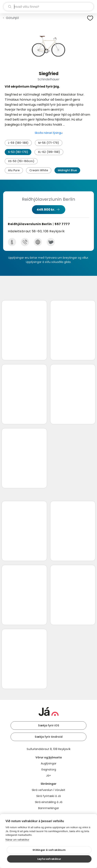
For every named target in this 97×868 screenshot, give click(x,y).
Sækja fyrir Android (49, 737)
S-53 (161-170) (18, 152)
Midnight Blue (67, 170)
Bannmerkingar (49, 808)
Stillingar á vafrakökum (49, 850)
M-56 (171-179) (49, 143)
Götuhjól (12, 18)
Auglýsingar (49, 763)
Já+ (48, 776)
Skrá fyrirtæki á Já (48, 796)
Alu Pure (14, 170)
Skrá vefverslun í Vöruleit (48, 790)
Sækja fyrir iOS (49, 725)
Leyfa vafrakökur (49, 859)
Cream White (39, 170)
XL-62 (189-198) (49, 152)
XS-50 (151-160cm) (21, 161)
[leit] (48, 7)
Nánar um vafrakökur (17, 840)
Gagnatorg (49, 769)
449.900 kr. (46, 210)
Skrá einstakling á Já (49, 802)
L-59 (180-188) (18, 143)
